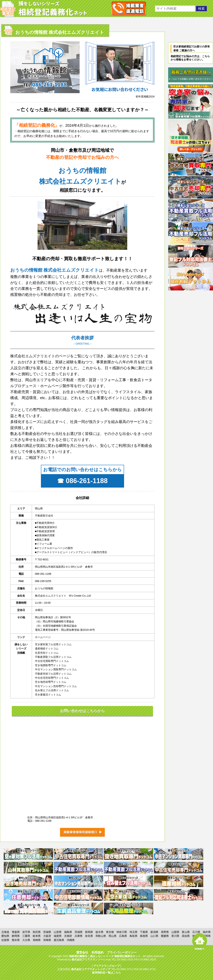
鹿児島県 (59, 940)
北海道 (5, 932)
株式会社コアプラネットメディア (91, 969)
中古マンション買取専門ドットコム (56, 669)
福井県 (207, 932)
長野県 (165, 932)
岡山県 (112, 936)
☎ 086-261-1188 (82, 481)
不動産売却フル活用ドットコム (53, 674)
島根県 (144, 936)
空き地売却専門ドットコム (51, 682)
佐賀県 (5, 940)
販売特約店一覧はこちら (106, 973)
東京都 (110, 932)
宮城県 (47, 932)
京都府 (68, 936)
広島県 (123, 936)
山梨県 (175, 932)
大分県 (26, 940)
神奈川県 (122, 932)
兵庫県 (78, 936)
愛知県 (5, 936)
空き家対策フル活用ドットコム (53, 644)
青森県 (16, 932)
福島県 (68, 932)
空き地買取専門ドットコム (51, 665)
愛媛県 (165, 936)
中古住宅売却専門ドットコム (52, 678)
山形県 (58, 932)
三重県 (26, 936)
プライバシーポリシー (122, 952)
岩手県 (26, 932)
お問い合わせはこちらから (82, 711)
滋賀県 (58, 936)
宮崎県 (47, 940)
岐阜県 (37, 936)
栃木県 (99, 932)
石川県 (196, 932)
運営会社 (82, 952)
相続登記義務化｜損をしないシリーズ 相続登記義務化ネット (105, 956)
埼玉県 (133, 932)
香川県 (175, 936)
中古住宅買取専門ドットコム (52, 661)
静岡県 (16, 936)
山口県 (154, 936)
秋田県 (37, 932)
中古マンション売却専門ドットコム (56, 686)
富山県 (186, 932)
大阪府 (47, 936)
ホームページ (43, 637)
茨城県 (78, 932)
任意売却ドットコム (47, 653)
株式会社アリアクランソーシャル (91, 959)
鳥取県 (133, 936)
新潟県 (154, 932)
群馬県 (89, 932)
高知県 (186, 936)
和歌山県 (101, 936)
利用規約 (98, 952)
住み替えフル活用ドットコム (52, 690)
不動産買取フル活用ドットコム (53, 657)
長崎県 (37, 940)
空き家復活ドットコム (48, 695)
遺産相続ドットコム (47, 648)
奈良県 (89, 936)
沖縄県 (71, 940)
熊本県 (16, 940)
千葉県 (144, 932)
